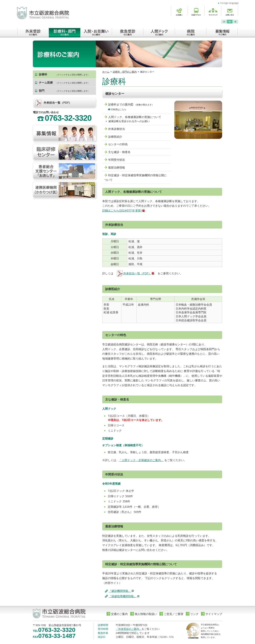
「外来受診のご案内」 (129, 629)
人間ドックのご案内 (159, 32)
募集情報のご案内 (222, 32)
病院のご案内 (190, 32)
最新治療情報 (117, 167)
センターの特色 (118, 144)
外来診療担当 (117, 129)
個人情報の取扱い (146, 614)
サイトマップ (214, 614)
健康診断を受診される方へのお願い (129, 121)
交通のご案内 (119, 614)
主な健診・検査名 (119, 152)
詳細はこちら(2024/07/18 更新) (122, 210)
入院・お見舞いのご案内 (96, 32)
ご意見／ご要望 (174, 614)
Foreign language (229, 3)
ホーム (106, 72)
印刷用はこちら (119, 109)
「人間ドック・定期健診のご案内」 (141, 460)
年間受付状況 (117, 160)
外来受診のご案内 (33, 32)
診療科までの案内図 (121, 104)
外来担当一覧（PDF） (134, 273)
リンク (194, 614)
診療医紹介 (115, 137)
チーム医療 (64, 82)
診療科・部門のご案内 (65, 32)
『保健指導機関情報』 (123, 596)
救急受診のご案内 (127, 32)
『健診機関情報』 (120, 591)
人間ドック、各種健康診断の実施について (135, 117)
